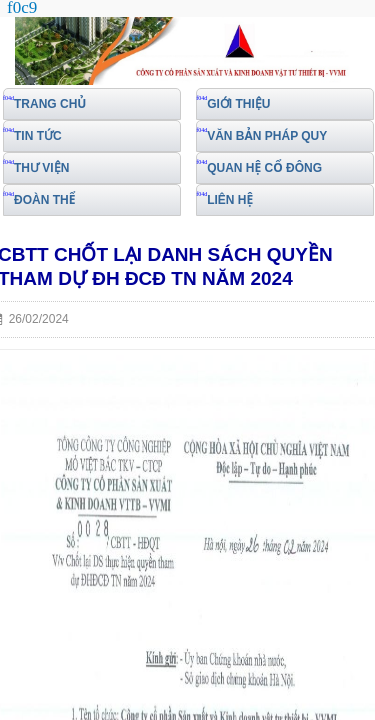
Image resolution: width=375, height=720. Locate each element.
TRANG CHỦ (50, 104)
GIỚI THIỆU (238, 104)
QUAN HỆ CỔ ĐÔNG (264, 168)
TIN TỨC (38, 136)
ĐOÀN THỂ (44, 200)
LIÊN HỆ (230, 200)
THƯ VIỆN (41, 168)
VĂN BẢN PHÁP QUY (267, 136)
